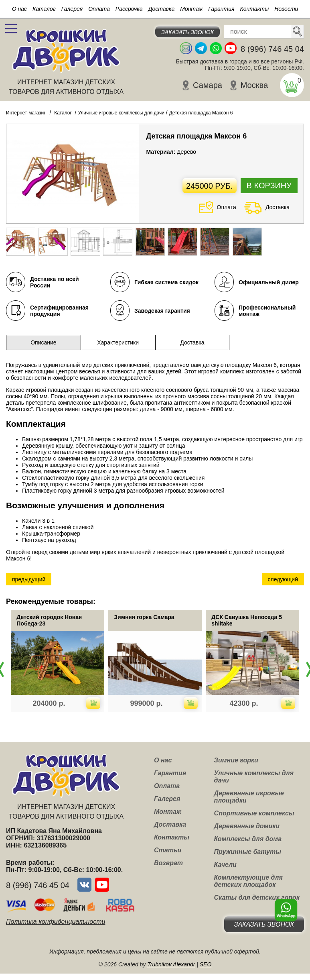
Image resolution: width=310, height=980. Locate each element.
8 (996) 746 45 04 (272, 49)
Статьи (168, 850)
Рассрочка (129, 9)
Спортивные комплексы (254, 813)
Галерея (72, 9)
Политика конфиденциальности (56, 922)
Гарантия (221, 9)
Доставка (162, 9)
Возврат (168, 863)
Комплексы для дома (248, 839)
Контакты (254, 9)
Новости (286, 9)
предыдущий (29, 579)
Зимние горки (236, 760)
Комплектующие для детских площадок (248, 881)
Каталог (44, 9)
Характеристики (118, 342)
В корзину (269, 185)
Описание (43, 342)
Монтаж (191, 9)
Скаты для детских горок (257, 897)
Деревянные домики (247, 826)
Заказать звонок (187, 32)
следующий (283, 579)
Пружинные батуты (248, 852)
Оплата (99, 9)
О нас (19, 9)
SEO (206, 964)
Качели (225, 865)
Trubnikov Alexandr (171, 964)
